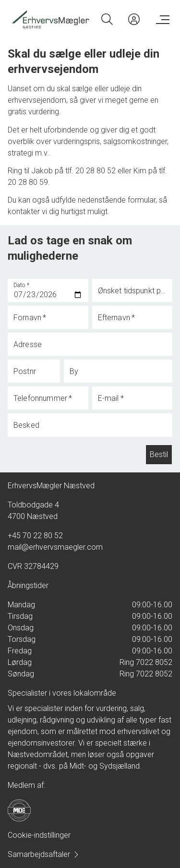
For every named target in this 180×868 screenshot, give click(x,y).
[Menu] (161, 19)
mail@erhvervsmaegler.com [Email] (55, 547)
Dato (22, 285)
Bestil (159, 455)
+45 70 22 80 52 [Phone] (35, 536)
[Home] (50, 19)
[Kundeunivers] (134, 19)
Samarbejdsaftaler (44, 854)
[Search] (107, 19)
